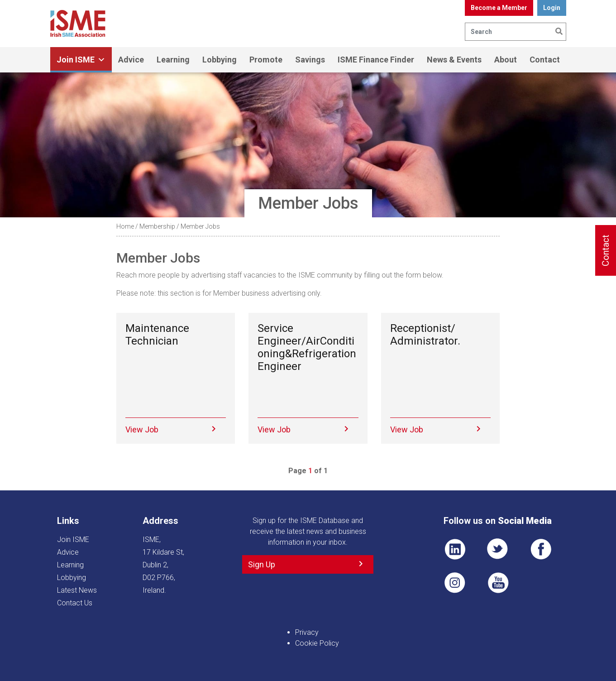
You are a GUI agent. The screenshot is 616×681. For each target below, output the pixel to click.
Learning (173, 60)
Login (552, 8)
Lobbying (220, 60)
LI (455, 549)
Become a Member (499, 8)
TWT (498, 549)
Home (125, 226)
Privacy (307, 632)
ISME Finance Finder (376, 60)
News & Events (454, 60)
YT (498, 583)
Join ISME (81, 60)
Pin (455, 583)
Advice (131, 60)
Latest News (77, 590)
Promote (266, 60)
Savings (310, 60)
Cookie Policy (317, 643)
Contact (545, 60)
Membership (157, 226)
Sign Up (262, 564)
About (506, 60)
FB (541, 549)
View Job (142, 429)
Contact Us (75, 603)
